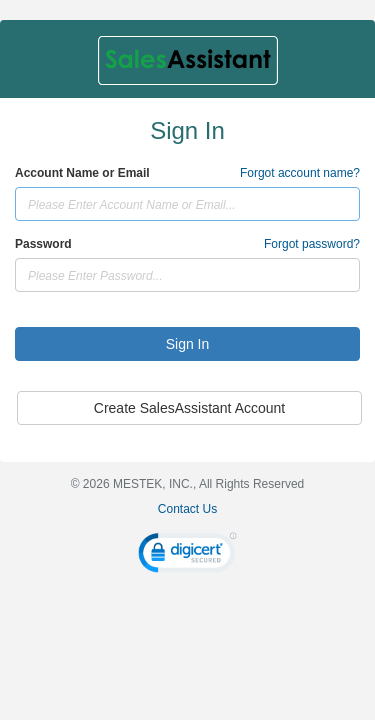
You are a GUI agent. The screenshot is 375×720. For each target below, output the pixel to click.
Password (43, 244)
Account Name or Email (82, 173)
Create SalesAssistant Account (189, 408)
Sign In (188, 344)
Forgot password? (312, 244)
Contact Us (187, 509)
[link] (187, 555)
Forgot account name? (300, 173)
